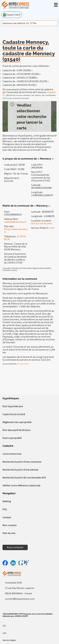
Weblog (7, 501)
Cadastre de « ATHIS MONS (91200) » (22, 74)
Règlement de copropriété (17, 422)
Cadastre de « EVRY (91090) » (18, 70)
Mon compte (10, 525)
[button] (56, 5)
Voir (52, 228)
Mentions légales (9, 640)
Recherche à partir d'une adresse (20, 470)
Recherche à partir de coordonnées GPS (24, 478)
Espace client (12, 15)
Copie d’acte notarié (14, 414)
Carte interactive (12, 454)
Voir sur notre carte (42, 224)
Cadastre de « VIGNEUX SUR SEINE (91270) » (26, 81)
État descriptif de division (17, 430)
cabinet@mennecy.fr (15, 222)
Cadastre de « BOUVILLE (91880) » (20, 78)
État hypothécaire (13, 406)
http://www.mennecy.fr (16, 231)
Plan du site (9, 533)
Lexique (7, 517)
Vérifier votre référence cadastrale (21, 486)
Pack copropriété (12, 438)
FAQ (5, 509)
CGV (4, 626)
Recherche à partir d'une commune (22, 462)
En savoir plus (23, 364)
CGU (4, 633)
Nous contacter (15, 547)
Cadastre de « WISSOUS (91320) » (20, 85)
